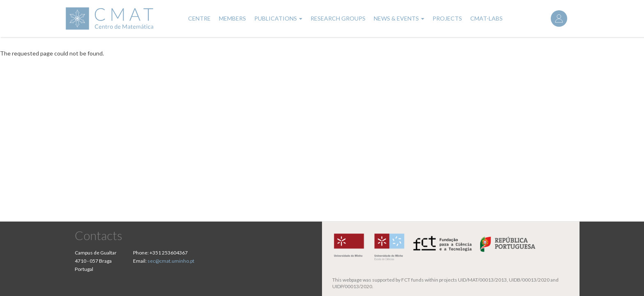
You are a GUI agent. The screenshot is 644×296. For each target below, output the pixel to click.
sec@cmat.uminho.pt (171, 261)
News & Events (399, 18)
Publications (278, 18)
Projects (447, 18)
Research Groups (338, 18)
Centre (199, 18)
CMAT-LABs (486, 18)
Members (232, 18)
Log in (559, 18)
